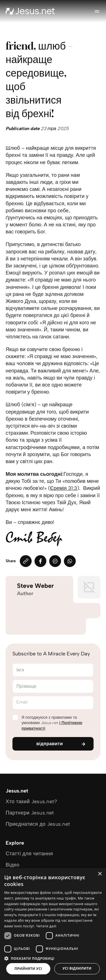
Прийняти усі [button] (28, 969)
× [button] (100, 874)
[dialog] (53, 924)
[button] (53, 958)
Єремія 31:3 (64, 488)
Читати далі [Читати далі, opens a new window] (46, 926)
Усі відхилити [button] (77, 968)
